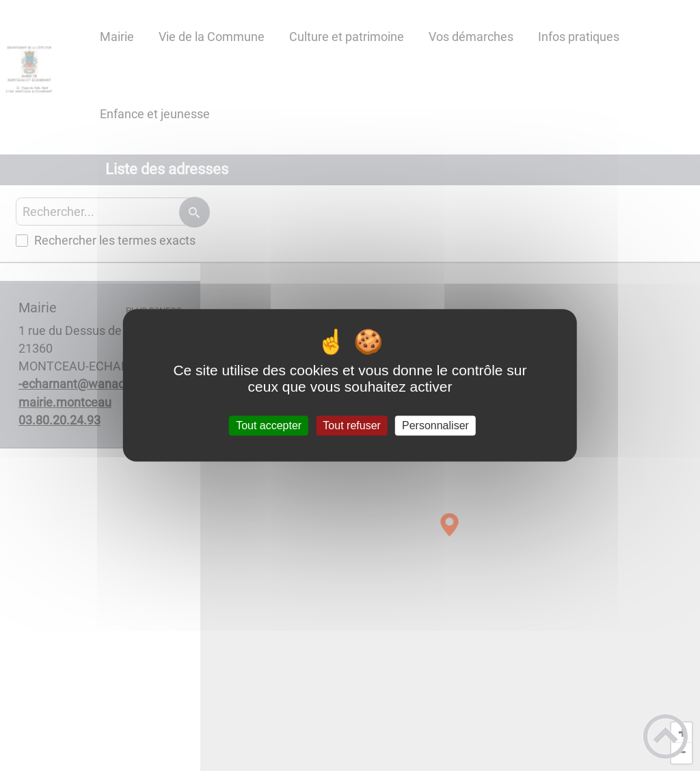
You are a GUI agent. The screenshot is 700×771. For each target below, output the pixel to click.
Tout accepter (269, 425)
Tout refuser (351, 425)
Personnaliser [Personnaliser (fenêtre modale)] (435, 425)
